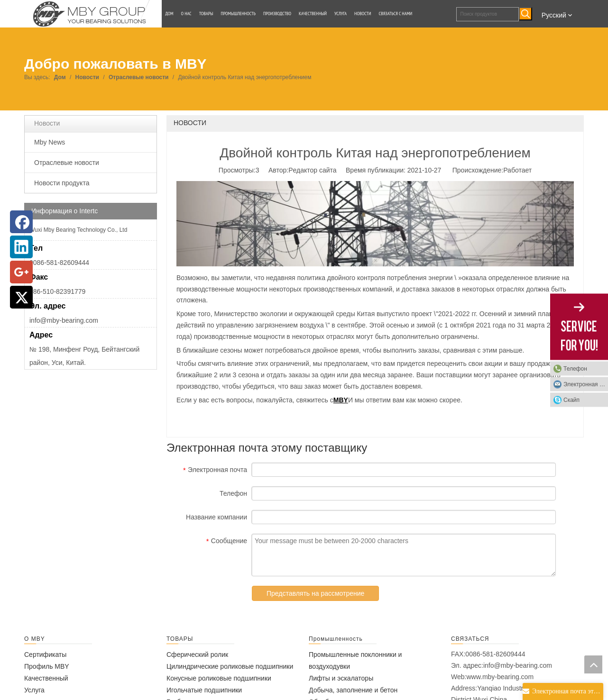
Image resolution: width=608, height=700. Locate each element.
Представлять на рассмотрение (315, 593)
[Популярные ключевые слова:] (525, 14)
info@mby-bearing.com (64, 320)
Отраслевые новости (67, 163)
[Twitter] (21, 297)
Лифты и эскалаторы (341, 678)
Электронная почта (586, 384)
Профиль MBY (47, 666)
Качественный (46, 678)
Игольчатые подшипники (204, 690)
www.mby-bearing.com (500, 677)
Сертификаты (45, 655)
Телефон (575, 368)
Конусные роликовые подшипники (219, 678)
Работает (517, 170)
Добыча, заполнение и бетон (353, 690)
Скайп (571, 400)
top (593, 664)
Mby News (50, 142)
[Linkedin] (21, 247)
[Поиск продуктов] (488, 14)
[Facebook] (21, 222)
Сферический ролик (197, 655)
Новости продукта (62, 183)
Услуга (34, 690)
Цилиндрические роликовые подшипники (230, 666)
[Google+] (21, 272)
